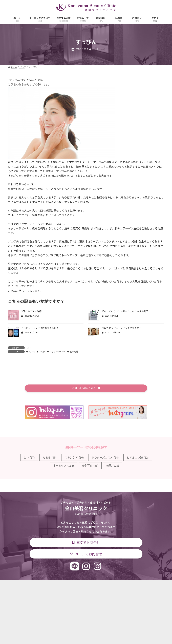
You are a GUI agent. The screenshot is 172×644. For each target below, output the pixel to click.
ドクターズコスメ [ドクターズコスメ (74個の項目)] (105, 458)
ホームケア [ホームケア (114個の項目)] (63, 466)
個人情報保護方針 (134, 585)
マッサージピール (58, 351)
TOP (31, 585)
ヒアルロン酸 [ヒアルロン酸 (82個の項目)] (138, 458)
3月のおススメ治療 (31, 311)
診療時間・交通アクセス (72, 585)
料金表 (96, 585)
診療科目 (46, 585)
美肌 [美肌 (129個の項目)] (113, 466)
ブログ (29, 348)
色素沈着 (74, 351)
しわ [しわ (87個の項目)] (29, 458)
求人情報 (112, 585)
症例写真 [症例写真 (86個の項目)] (90, 466)
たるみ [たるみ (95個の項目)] (50, 458)
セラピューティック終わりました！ (40, 328)
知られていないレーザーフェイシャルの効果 (125, 311)
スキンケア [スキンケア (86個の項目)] (74, 458)
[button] (86, 389)
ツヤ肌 (42, 351)
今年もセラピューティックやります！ (122, 328)
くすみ (32, 351)
